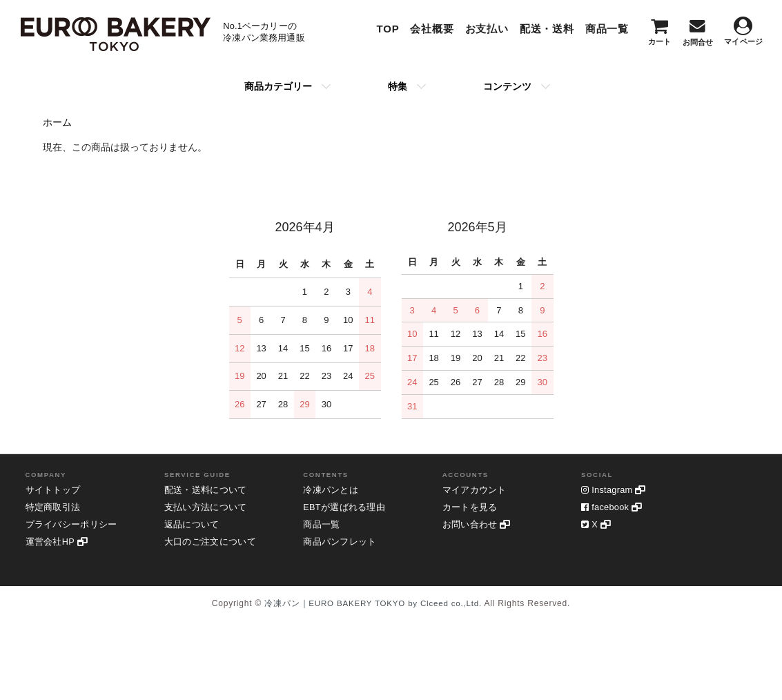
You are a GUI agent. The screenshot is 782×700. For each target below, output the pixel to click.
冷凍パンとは (333, 490)
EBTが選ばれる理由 (348, 508)
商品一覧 (607, 29)
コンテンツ (507, 86)
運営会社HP (59, 544)
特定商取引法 (56, 508)
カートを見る (472, 508)
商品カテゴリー (278, 86)
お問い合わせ (480, 526)
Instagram (616, 490)
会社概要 (432, 29)
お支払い (487, 29)
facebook (615, 508)
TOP (388, 29)
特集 (398, 86)
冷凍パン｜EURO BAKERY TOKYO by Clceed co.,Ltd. (373, 603)
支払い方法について (209, 508)
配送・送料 (547, 29)
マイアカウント (477, 490)
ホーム (57, 122)
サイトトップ (56, 490)
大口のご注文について (214, 544)
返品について (194, 526)
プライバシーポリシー (76, 526)
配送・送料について (209, 490)
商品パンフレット (343, 544)
